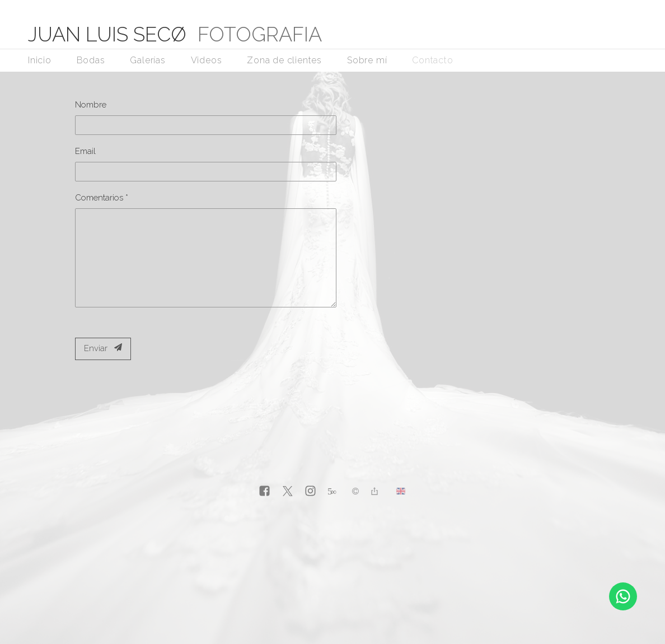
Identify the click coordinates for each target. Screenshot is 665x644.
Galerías (147, 60)
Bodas (91, 60)
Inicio (40, 60)
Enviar (103, 348)
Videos (207, 60)
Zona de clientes (284, 60)
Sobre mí (367, 60)
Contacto (432, 60)
